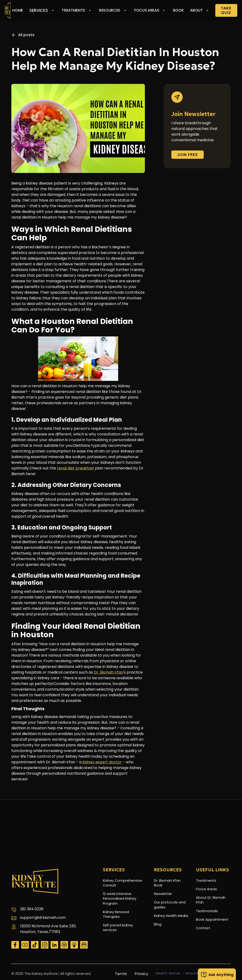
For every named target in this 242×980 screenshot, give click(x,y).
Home (18, 10)
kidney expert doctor (102, 762)
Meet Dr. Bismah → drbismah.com (182, 973)
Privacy (141, 974)
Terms (121, 974)
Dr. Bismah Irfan (108, 672)
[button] (43, 10)
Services (39, 10)
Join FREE (188, 155)
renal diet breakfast (76, 468)
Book (178, 10)
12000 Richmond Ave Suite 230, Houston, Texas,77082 (48, 929)
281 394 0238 (32, 909)
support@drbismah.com (43, 918)
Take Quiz (226, 10)
